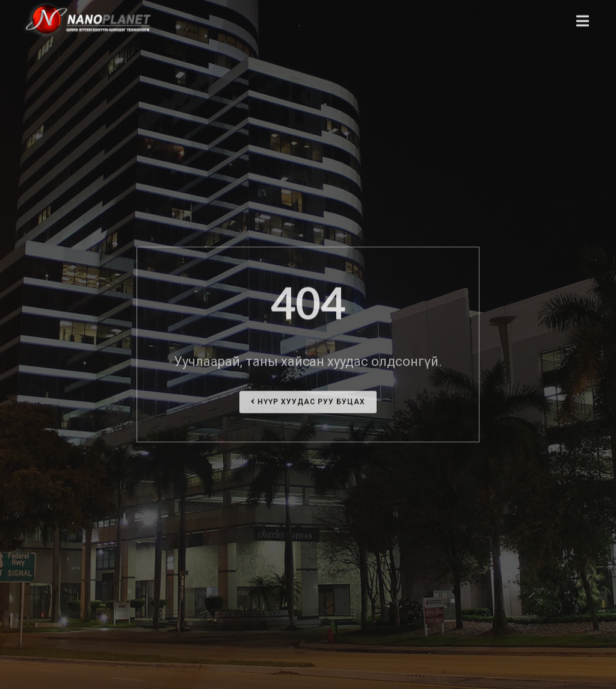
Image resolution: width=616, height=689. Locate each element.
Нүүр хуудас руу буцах (308, 405)
